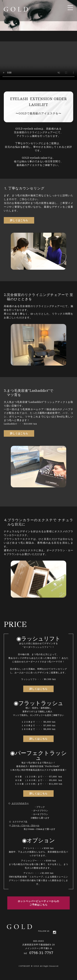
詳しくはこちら (19, 220)
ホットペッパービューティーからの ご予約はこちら (38, 903)
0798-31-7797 (41, 953)
